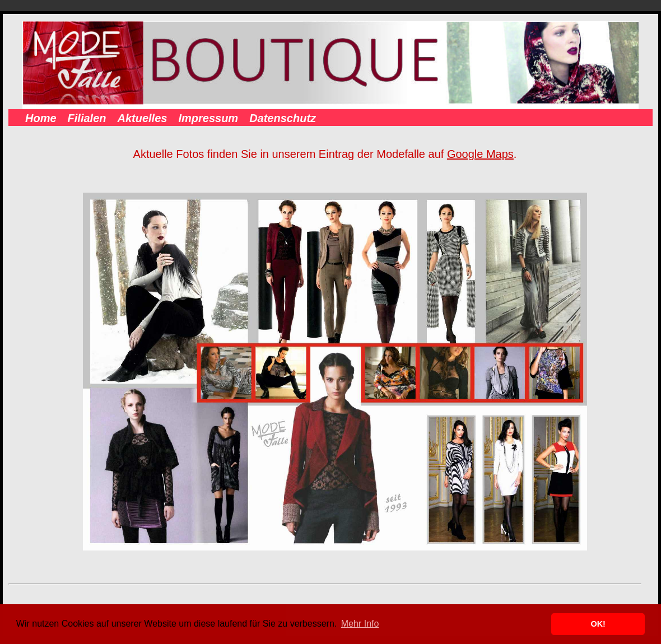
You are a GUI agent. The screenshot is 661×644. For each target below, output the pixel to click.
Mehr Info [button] (360, 624)
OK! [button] (598, 624)
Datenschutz (283, 118)
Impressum (208, 118)
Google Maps (480, 154)
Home (41, 118)
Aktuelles (142, 118)
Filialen (87, 118)
